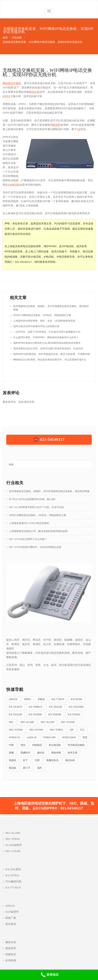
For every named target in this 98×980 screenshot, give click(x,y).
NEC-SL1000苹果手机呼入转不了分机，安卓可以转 (36, 507)
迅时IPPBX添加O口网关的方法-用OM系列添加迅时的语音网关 (47, 343)
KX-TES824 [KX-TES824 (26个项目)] (74, 715)
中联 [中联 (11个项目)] (11, 745)
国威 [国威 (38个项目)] (11, 753)
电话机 (57, 125)
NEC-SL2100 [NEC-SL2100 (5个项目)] (47, 722)
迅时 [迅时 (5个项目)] (40, 768)
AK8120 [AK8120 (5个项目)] (13, 699)
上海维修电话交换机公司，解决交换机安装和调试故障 (38, 531)
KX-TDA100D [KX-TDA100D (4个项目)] (76, 707)
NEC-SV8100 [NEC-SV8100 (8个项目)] (68, 722)
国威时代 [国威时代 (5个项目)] (25, 753)
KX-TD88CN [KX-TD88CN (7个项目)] (36, 707)
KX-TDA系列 (13, 869)
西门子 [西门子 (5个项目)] (27, 768)
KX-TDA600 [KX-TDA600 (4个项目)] (35, 715)
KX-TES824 (12, 875)
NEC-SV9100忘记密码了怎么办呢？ (28, 539)
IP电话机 (17, 38)
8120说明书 (12, 912)
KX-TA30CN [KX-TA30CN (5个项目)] (15, 707)
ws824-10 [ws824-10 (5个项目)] (32, 737)
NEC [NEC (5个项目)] (11, 722)
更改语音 (11, 948)
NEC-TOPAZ (13, 839)
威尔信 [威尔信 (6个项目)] (41, 753)
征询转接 (11, 960)
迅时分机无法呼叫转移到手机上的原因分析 (36, 326)
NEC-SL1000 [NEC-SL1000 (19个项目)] (27, 722)
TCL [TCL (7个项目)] (82, 730)
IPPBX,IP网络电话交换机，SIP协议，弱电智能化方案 (42, 315)
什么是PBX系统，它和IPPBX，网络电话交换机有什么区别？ (46, 337)
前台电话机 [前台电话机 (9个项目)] (55, 745)
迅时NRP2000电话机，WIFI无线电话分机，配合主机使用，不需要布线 (52, 354)
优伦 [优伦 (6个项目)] (23, 745)
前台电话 (11, 924)
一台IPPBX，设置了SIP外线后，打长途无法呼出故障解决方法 (47, 332)
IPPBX (6, 96)
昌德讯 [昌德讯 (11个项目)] (13, 760)
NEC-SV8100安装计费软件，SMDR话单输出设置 (35, 547)
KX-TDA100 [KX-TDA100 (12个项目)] (56, 707)
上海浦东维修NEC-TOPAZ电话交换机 (29, 523)
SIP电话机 (14, 185)
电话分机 (34, 92)
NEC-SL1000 (13, 833)
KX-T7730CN (13, 888)
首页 (5, 38)
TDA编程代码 (13, 881)
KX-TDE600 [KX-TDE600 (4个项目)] (55, 715)
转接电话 (11, 954)
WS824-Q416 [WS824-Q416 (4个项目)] (69, 737)
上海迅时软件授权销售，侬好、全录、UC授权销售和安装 (44, 321)
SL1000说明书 (14, 845)
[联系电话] (49, 975)
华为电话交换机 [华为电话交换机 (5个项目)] (76, 745)
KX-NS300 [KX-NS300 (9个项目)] (76, 699)
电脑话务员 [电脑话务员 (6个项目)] (52, 760)
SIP (79, 129)
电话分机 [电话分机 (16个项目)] (70, 760)
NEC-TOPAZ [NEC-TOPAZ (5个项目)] (56, 730)
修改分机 (11, 942)
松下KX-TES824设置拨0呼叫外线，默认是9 (32, 499)
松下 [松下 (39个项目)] (25, 760)
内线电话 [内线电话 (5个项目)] (37, 745)
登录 (32, 402)
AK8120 (10, 906)
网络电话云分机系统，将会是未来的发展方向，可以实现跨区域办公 (50, 360)
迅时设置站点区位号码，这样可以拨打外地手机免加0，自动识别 (48, 348)
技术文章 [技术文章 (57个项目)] (73, 753)
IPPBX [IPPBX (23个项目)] (28, 699)
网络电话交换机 (12, 83)
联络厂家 (11, 918)
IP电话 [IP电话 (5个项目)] (41, 699)
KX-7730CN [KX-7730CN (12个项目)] (58, 699)
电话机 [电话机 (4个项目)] (13, 768)
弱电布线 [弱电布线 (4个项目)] (56, 753)
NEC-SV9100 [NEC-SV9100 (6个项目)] (36, 730)
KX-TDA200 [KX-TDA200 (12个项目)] (15, 715)
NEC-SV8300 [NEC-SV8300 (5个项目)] (16, 730)
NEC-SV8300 (13, 851)
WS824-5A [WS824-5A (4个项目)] (14, 737)
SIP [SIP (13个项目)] (72, 730)
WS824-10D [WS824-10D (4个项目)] (49, 737)
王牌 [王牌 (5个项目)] (37, 760)
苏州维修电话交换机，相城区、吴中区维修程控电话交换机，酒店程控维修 (49, 491)
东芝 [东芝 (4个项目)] (85, 737)
